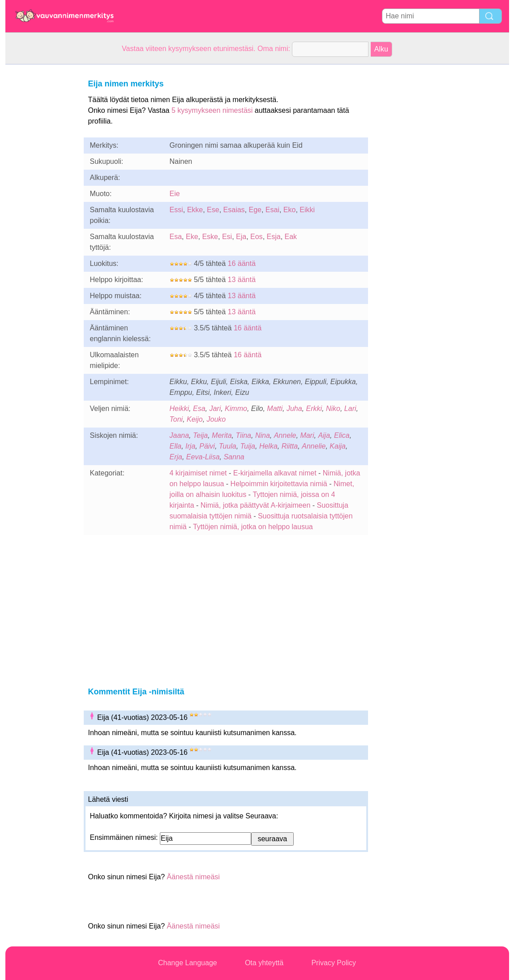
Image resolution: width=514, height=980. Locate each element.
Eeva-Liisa (203, 457)
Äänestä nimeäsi (193, 877)
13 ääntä (242, 280)
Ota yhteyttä (264, 963)
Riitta (290, 446)
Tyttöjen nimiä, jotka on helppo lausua (253, 527)
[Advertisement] (41, 199)
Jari (215, 409)
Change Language (188, 963)
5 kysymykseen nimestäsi (212, 110)
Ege (255, 210)
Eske (210, 237)
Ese (213, 210)
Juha (294, 409)
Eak (291, 237)
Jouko (216, 419)
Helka (268, 446)
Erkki (314, 409)
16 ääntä (242, 263)
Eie (175, 194)
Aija (324, 435)
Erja (176, 457)
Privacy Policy (334, 963)
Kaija (338, 446)
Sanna (234, 457)
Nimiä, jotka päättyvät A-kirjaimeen (255, 505)
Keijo (195, 419)
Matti (275, 409)
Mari (307, 435)
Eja (241, 237)
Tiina (243, 435)
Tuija (248, 446)
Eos (257, 237)
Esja (274, 237)
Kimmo (236, 409)
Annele (285, 435)
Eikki (307, 210)
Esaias (234, 210)
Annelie (314, 446)
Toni (176, 419)
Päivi (207, 446)
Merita (222, 435)
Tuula (228, 446)
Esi (227, 237)
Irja (190, 446)
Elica (342, 435)
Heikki (180, 409)
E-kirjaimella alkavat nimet (275, 473)
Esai (272, 210)
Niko (333, 409)
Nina (263, 435)
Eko (290, 210)
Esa (176, 237)
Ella (176, 446)
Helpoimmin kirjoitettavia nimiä (279, 484)
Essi (176, 210)
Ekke (195, 210)
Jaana (180, 435)
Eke (192, 237)
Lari (350, 409)
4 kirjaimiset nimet (198, 473)
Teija (200, 435)
